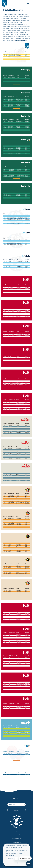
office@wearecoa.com (21, 40)
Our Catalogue (13, 799)
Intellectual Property (17, 839)
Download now (17, 810)
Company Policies (17, 842)
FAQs (16, 831)
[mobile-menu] (27, 3)
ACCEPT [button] (13, 863)
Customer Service (17, 835)
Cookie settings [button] (12, 859)
